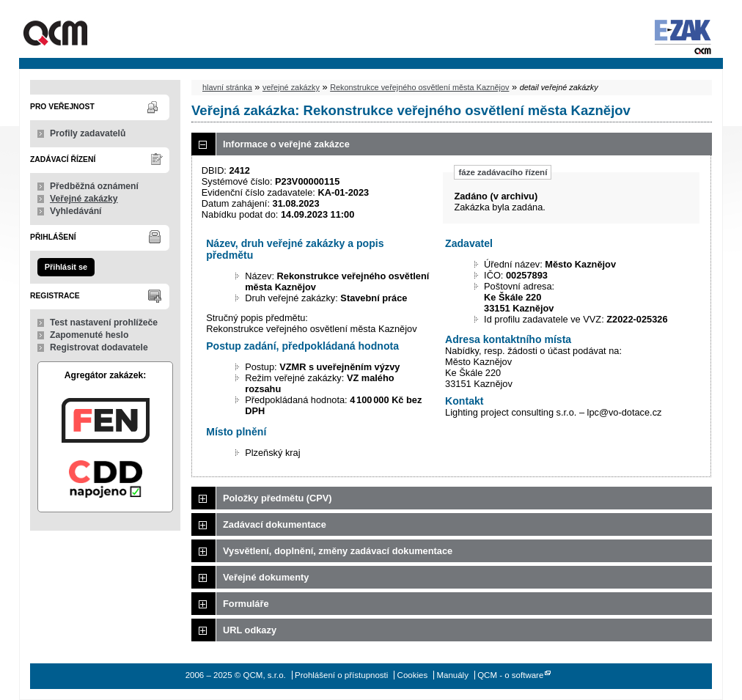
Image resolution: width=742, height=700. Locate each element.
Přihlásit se (66, 267)
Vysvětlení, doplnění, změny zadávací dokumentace (338, 551)
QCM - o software (510, 675)
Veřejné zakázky (84, 199)
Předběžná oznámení (94, 186)
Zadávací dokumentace (275, 524)
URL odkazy (250, 630)
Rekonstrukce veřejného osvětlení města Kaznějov (419, 87)
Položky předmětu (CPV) (278, 498)
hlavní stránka (227, 87)
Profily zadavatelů (88, 133)
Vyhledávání (76, 211)
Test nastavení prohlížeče (104, 323)
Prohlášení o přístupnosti (341, 675)
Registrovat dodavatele (99, 347)
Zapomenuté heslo (89, 335)
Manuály (452, 675)
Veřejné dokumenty (266, 577)
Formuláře (246, 604)
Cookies (413, 675)
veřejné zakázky (291, 87)
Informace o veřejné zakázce (286, 144)
